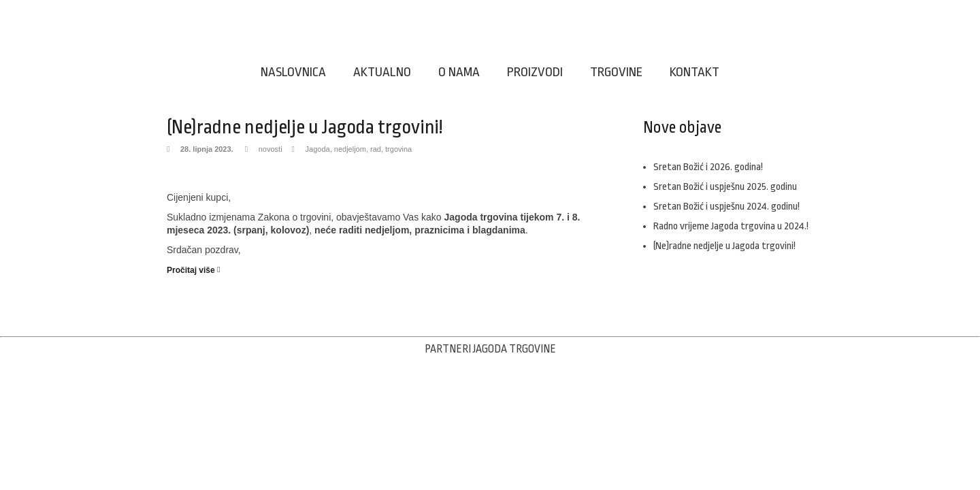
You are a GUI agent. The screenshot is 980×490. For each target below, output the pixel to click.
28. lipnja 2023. (207, 149)
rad (376, 149)
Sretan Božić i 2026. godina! (708, 167)
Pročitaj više (191, 270)
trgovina (398, 149)
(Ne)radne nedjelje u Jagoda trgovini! (305, 127)
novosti (271, 149)
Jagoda (318, 149)
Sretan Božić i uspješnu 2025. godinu (725, 187)
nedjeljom (350, 149)
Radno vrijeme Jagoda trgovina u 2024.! (731, 226)
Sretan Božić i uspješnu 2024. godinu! (726, 207)
